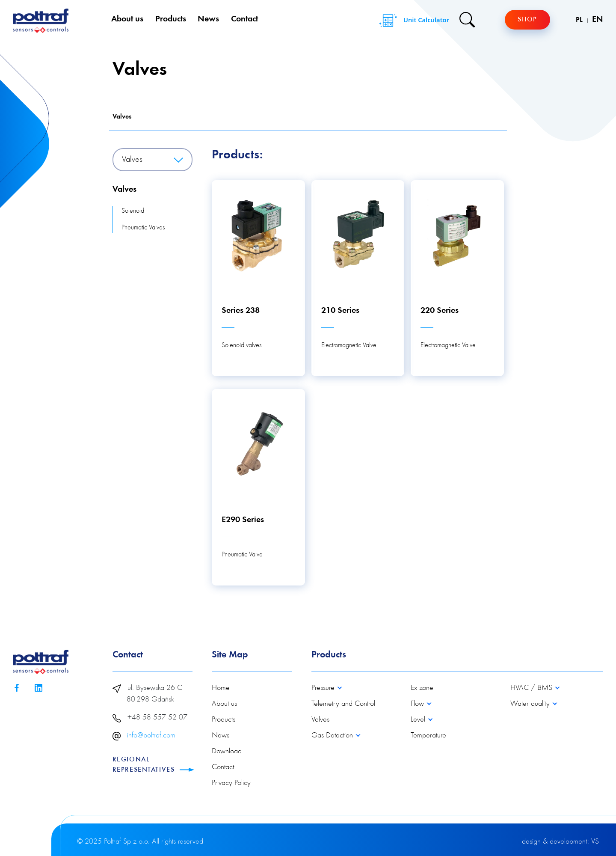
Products (171, 19)
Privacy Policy (231, 783)
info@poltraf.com (151, 736)
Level (419, 720)
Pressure (324, 688)
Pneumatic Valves (143, 228)
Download (227, 752)
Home (221, 688)
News (208, 19)
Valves (122, 117)
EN (598, 20)
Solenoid (133, 211)
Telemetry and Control (343, 704)
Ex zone (422, 688)
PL (580, 20)
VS (595, 842)
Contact (244, 19)
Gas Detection (333, 736)
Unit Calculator (413, 20)
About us (127, 19)
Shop (527, 20)
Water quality (531, 704)
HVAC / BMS (532, 688)
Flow (418, 704)
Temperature (428, 736)
